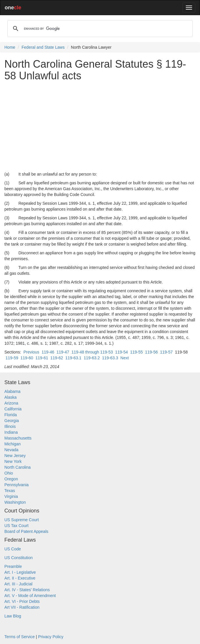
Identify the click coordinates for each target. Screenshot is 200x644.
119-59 (12, 358)
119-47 (63, 352)
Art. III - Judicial (18, 584)
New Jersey (15, 456)
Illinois (10, 426)
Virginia (11, 496)
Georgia (12, 421)
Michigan (13, 444)
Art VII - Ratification (22, 607)
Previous (31, 352)
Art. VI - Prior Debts (22, 601)
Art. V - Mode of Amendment (30, 596)
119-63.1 (73, 358)
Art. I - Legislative (20, 572)
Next (125, 358)
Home (10, 47)
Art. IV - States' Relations (27, 590)
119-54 (122, 352)
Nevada (11, 450)
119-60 (27, 358)
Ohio (9, 473)
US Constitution (18, 558)
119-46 (48, 352)
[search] (99, 29)
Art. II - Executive (20, 578)
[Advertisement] (100, 126)
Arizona (11, 403)
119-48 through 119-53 (92, 352)
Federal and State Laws (43, 47)
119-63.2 (92, 358)
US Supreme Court (22, 520)
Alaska (10, 397)
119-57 (167, 352)
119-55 (137, 352)
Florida (11, 415)
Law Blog (13, 616)
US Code (13, 549)
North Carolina (17, 467)
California (13, 409)
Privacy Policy (51, 637)
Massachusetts (18, 438)
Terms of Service (20, 637)
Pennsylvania (16, 485)
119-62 (57, 358)
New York (13, 461)
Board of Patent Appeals (26, 531)
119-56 (151, 352)
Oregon (11, 479)
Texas (10, 491)
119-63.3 (110, 358)
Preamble (13, 566)
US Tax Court (16, 526)
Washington (15, 502)
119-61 (42, 358)
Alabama (12, 391)
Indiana (11, 432)
